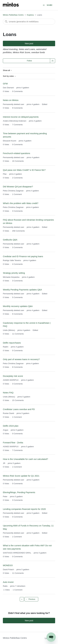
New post (29, 43)
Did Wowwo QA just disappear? (18, 187)
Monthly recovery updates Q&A (18, 306)
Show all (8, 70)
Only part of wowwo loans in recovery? (21, 359)
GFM (5, 84)
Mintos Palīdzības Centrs (13, 15)
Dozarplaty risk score (13, 376)
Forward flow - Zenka (13, 443)
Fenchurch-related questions (16, 153)
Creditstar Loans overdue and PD (19, 409)
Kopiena (30, 15)
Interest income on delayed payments (21, 117)
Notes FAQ (8, 393)
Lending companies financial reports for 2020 (24, 509)
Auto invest (8, 582)
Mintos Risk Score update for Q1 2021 (21, 476)
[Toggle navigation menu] (44, 5)
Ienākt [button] (50, 5)
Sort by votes (9, 76)
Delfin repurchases (12, 343)
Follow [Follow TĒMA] (29, 61)
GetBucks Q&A (10, 240)
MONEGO (8, 565)
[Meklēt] (29, 22)
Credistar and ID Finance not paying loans (23, 256)
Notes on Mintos (11, 100)
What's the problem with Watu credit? (21, 203)
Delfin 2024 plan (11, 426)
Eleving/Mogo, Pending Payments (19, 492)
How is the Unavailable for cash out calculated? (25, 459)
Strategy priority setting (14, 273)
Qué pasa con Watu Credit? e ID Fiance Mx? (24, 170)
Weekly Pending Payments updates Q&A (22, 290)
